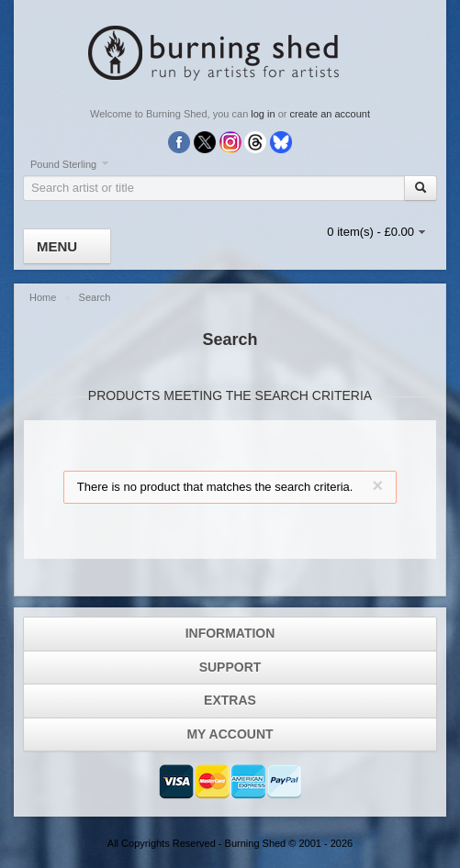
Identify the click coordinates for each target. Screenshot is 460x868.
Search (95, 297)
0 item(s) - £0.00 (370, 232)
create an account (330, 114)
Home (44, 297)
